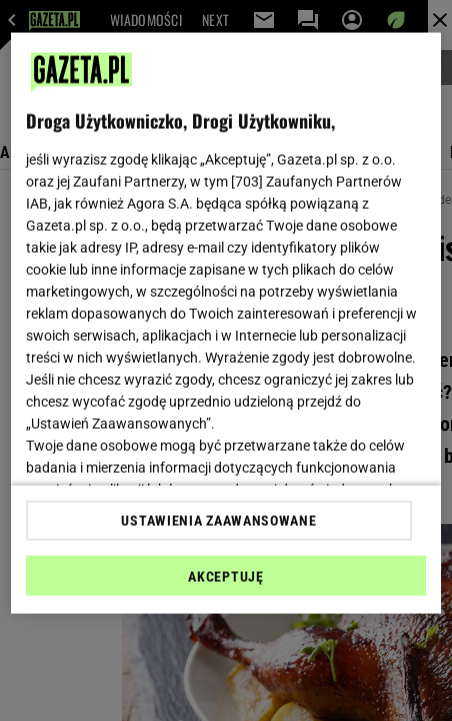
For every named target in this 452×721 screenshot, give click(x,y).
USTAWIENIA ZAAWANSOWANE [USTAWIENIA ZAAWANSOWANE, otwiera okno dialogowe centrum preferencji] (218, 520)
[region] (225, 323)
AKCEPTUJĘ (225, 576)
